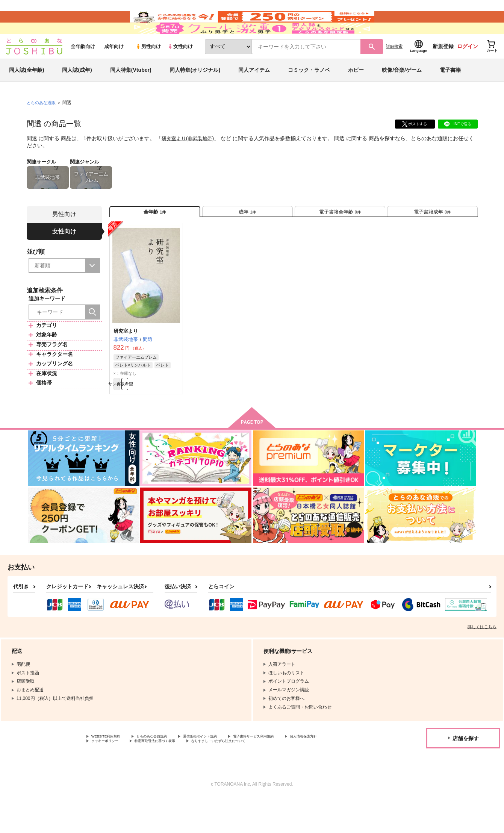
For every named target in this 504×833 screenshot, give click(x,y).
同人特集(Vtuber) (131, 92)
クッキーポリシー (162, 775)
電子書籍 (450, 92)
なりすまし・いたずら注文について (302, 775)
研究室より (175, 160)
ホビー (356, 92)
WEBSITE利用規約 (110, 769)
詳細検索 (394, 68)
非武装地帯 (203, 160)
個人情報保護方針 (109, 775)
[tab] (247, 236)
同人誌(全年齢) (26, 92)
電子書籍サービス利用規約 (291, 769)
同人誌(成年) (77, 92)
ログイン (468, 68)
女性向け (180, 68)
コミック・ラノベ (309, 92)
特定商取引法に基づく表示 (223, 775)
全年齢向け (83, 68)
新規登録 (443, 68)
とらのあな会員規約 (166, 769)
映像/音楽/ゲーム (402, 92)
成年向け (114, 68)
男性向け (148, 68)
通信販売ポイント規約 (225, 769)
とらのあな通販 (42, 124)
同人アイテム (254, 92)
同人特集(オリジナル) (195, 92)
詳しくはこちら (482, 659)
